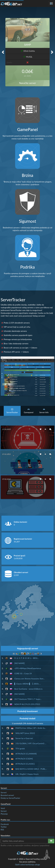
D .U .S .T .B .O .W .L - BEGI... (26, 658)
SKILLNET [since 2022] (25, 733)
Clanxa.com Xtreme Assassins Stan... (29, 679)
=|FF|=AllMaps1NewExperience (28, 668)
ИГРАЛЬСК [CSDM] (24, 759)
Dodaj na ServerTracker (10, 798)
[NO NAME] (19, 663)
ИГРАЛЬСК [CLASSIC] (25, 764)
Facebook (5, 824)
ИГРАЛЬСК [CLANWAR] (26, 754)
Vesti (3, 808)
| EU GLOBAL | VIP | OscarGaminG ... (31, 743)
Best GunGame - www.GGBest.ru (28, 689)
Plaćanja (4, 814)
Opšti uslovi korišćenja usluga (28, 864)
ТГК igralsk (20, 749)
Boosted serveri (7, 795)
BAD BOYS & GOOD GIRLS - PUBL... (31, 769)
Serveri (4, 792)
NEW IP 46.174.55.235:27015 (27, 704)
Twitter (4, 827)
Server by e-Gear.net (24, 738)
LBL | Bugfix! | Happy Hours (27, 774)
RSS (2, 830)
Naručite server (27, 83)
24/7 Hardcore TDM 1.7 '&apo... (28, 699)
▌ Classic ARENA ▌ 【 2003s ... (27, 684)
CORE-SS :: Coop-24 (23, 673)
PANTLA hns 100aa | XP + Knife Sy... (31, 728)
